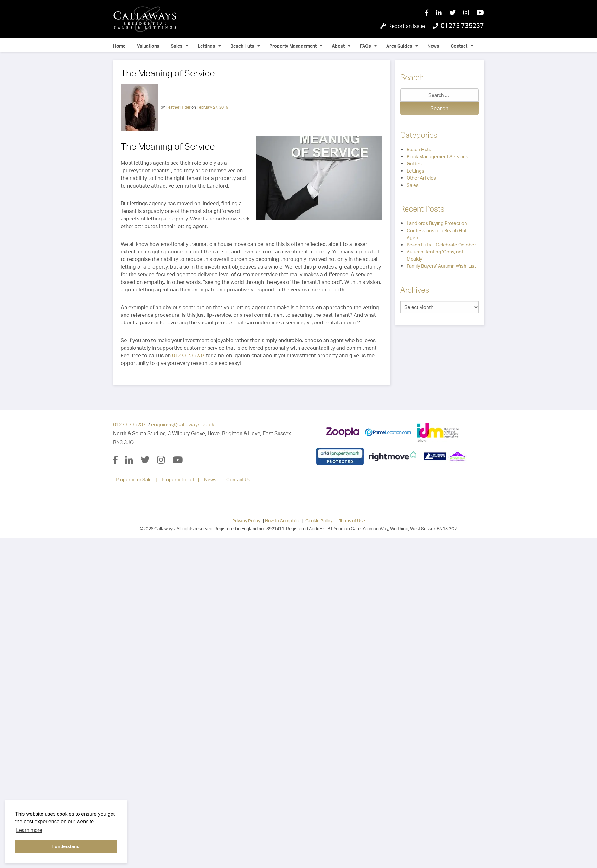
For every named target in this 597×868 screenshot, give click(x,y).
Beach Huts (242, 46)
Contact (459, 46)
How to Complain (282, 521)
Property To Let (178, 479)
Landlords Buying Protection (437, 223)
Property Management (293, 46)
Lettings (206, 46)
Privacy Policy (246, 521)
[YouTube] (480, 13)
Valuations (148, 46)
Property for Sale (134, 479)
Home (119, 46)
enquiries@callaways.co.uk (183, 424)
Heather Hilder (178, 107)
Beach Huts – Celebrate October (441, 245)
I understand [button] (66, 846)
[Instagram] (470, 13)
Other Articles (421, 178)
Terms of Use (352, 521)
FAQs (366, 46)
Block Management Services (437, 157)
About (338, 46)
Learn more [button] (29, 830)
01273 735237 (188, 355)
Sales (177, 46)
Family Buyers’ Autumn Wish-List (441, 266)
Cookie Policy (319, 521)
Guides (414, 164)
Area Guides (399, 46)
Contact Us (238, 479)
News (433, 46)
